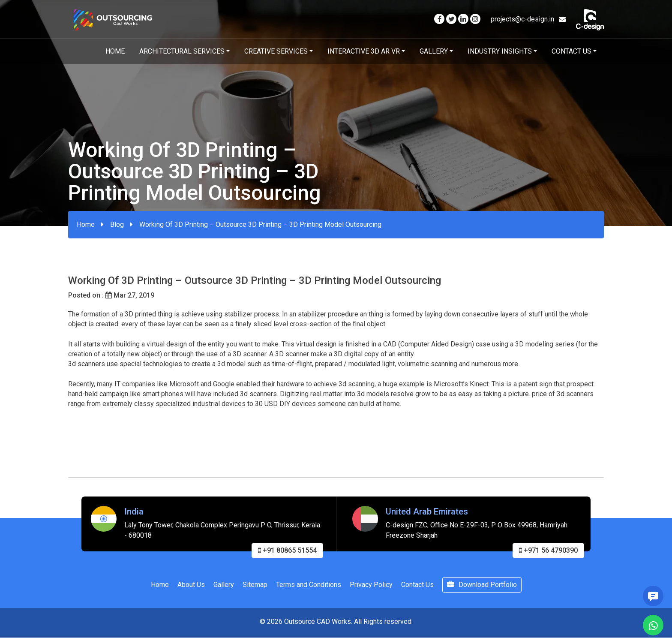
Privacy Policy (371, 587)
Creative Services (276, 51)
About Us (191, 587)
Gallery (434, 51)
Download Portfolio (482, 587)
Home (115, 51)
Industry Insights (500, 51)
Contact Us (571, 51)
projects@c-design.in (528, 19)
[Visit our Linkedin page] (463, 19)
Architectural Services (182, 51)
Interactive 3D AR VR (364, 51)
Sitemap (255, 587)
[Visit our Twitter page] (451, 19)
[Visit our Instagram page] (475, 19)
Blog (117, 224)
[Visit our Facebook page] (439, 19)
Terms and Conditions (309, 587)
